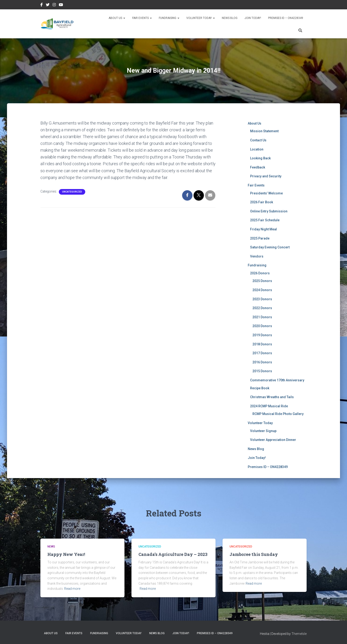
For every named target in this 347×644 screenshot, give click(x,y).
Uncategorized (72, 192)
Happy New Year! (66, 554)
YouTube (61, 5)
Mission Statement (264, 131)
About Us (117, 18)
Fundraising (169, 18)
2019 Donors (262, 335)
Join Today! (253, 18)
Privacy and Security (266, 176)
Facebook (42, 5)
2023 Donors (262, 299)
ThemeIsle (299, 634)
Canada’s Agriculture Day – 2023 (173, 554)
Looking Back (260, 158)
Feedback (258, 167)
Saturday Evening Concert (270, 247)
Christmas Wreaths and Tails (272, 397)
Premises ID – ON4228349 (286, 18)
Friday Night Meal (264, 229)
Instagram (54, 5)
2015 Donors (262, 371)
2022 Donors (262, 308)
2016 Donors (262, 362)
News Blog (230, 18)
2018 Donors (262, 344)
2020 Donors (262, 326)
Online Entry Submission (269, 211)
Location (257, 149)
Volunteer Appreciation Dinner (273, 440)
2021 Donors (262, 317)
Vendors (257, 256)
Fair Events (142, 18)
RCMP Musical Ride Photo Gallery (278, 414)
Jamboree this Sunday (254, 554)
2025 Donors (262, 281)
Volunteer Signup (263, 431)
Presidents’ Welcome (266, 193)
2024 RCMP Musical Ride (269, 406)
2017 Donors (262, 353)
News (51, 547)
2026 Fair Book (262, 202)
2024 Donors (262, 290)
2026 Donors (260, 273)
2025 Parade (260, 238)
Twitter (48, 5)
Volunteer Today (201, 18)
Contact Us (258, 140)
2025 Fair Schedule (265, 220)
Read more (72, 589)
